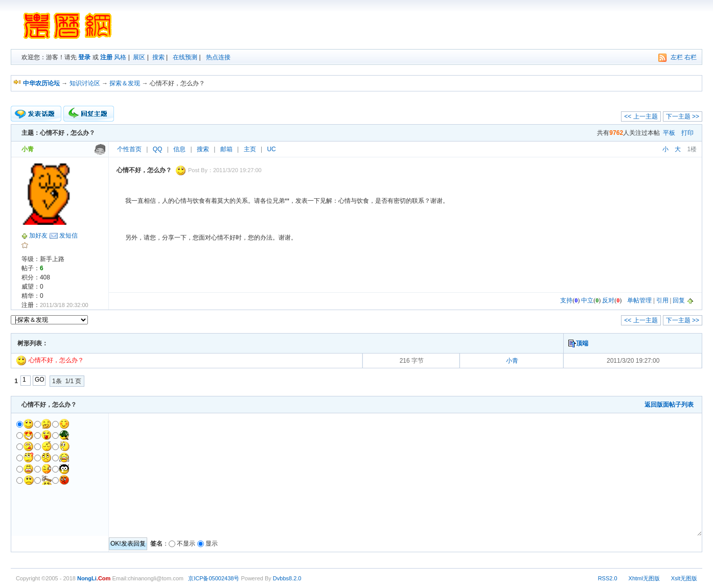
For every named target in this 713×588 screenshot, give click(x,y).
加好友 (38, 236)
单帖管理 (639, 300)
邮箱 (226, 149)
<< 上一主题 (641, 116)
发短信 (68, 236)
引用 (662, 300)
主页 (250, 149)
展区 (139, 57)
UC (271, 149)
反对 (608, 300)
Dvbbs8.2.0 (287, 578)
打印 (687, 133)
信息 (179, 149)
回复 (679, 300)
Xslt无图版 (684, 578)
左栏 (677, 57)
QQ (158, 149)
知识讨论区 (85, 83)
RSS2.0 (608, 578)
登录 (84, 57)
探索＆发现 (125, 83)
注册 (106, 57)
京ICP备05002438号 (214, 578)
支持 (566, 300)
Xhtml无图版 (644, 578)
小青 (512, 361)
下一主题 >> (683, 116)
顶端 (582, 343)
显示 (212, 544)
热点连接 (218, 57)
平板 (669, 133)
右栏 (691, 57)
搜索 (158, 57)
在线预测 (185, 57)
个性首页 (129, 149)
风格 (120, 57)
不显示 (186, 544)
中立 (587, 300)
